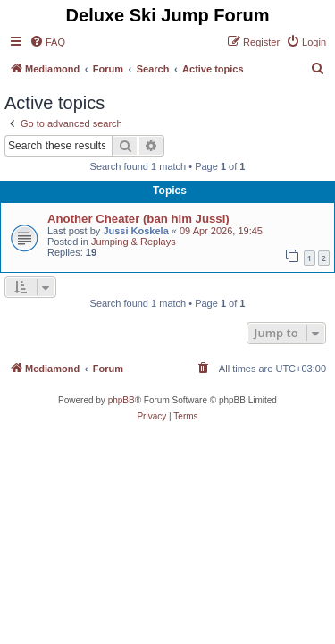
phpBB (121, 400)
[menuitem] (47, 42)
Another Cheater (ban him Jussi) (138, 219)
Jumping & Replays (134, 241)
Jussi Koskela (135, 231)
